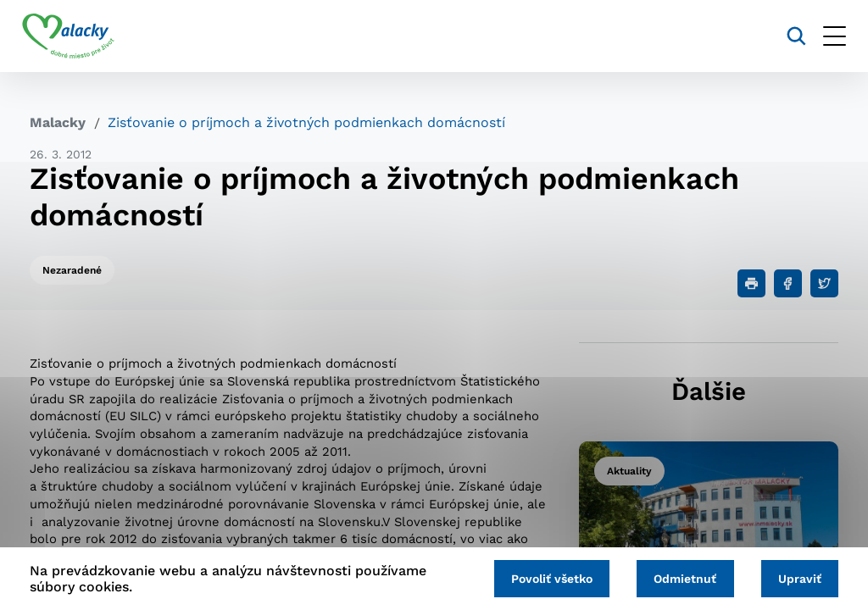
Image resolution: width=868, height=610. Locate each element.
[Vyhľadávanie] (789, 36)
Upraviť (798, 578)
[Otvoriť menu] (827, 36)
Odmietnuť (681, 578)
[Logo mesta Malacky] (76, 36)
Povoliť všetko (544, 578)
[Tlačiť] (751, 283)
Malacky (58, 122)
